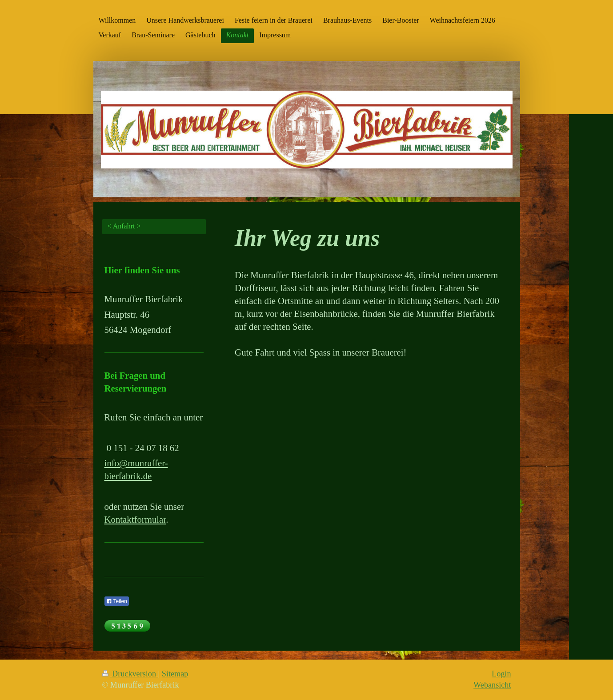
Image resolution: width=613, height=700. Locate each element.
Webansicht (492, 685)
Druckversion (130, 674)
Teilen (117, 601)
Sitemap (175, 674)
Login (501, 674)
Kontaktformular (135, 519)
